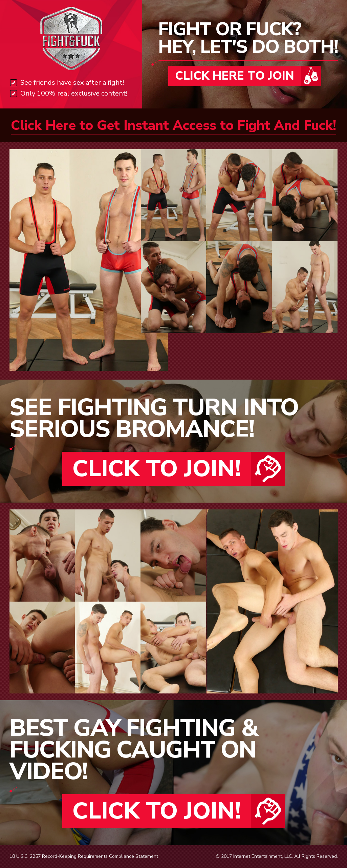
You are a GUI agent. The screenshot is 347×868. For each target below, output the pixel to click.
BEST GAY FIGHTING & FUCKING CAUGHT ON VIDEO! (134, 750)
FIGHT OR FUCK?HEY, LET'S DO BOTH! (248, 40)
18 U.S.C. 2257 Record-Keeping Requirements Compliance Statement (84, 856)
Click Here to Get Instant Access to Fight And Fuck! (173, 125)
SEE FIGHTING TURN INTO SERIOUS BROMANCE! (154, 418)
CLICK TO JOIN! (157, 469)
